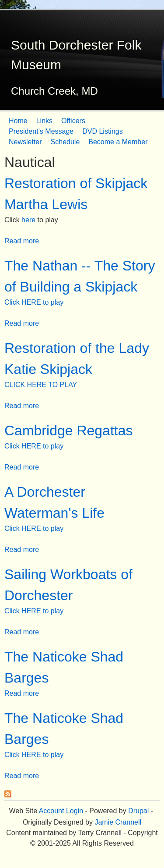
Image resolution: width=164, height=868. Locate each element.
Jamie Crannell (118, 822)
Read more (22, 241)
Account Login (61, 811)
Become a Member (118, 142)
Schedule (65, 142)
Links (44, 121)
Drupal (138, 811)
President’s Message (41, 131)
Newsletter (25, 142)
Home (18, 121)
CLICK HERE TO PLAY (41, 385)
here (28, 220)
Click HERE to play (34, 302)
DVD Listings (102, 131)
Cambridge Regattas (68, 430)
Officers (73, 121)
